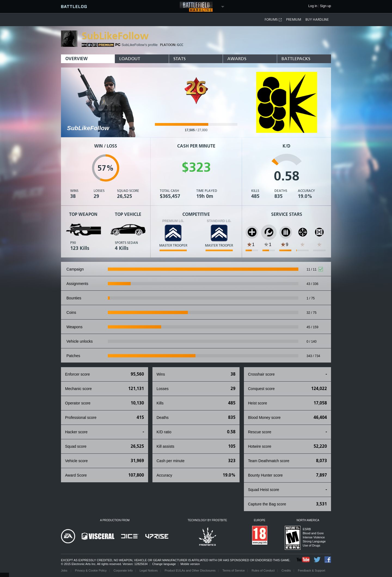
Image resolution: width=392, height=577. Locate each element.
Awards (237, 59)
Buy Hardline (317, 20)
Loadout (130, 59)
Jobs (65, 570)
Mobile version (190, 564)
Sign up (325, 6)
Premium (294, 20)
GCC (180, 45)
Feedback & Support (311, 570)
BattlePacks (296, 59)
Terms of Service (234, 570)
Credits (286, 570)
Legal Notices (149, 570)
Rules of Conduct (263, 570)
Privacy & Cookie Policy (91, 570)
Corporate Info (123, 570)
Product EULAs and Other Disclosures (190, 570)
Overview (76, 59)
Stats (180, 59)
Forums (273, 20)
